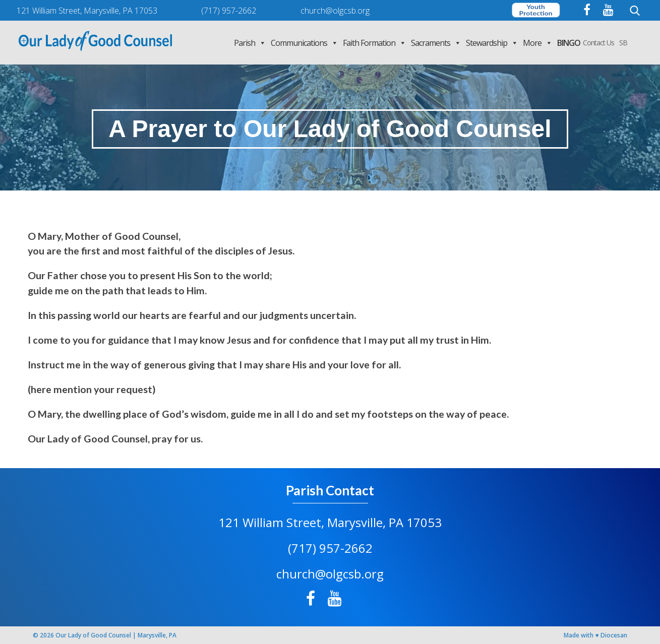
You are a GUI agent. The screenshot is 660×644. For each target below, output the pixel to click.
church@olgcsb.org (330, 574)
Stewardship (492, 43)
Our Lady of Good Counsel (93, 635)
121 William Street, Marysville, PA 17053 (330, 522)
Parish (250, 43)
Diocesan (614, 635)
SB (623, 43)
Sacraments (436, 43)
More (537, 43)
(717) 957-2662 (330, 548)
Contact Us (598, 43)
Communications (304, 43)
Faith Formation (374, 43)
